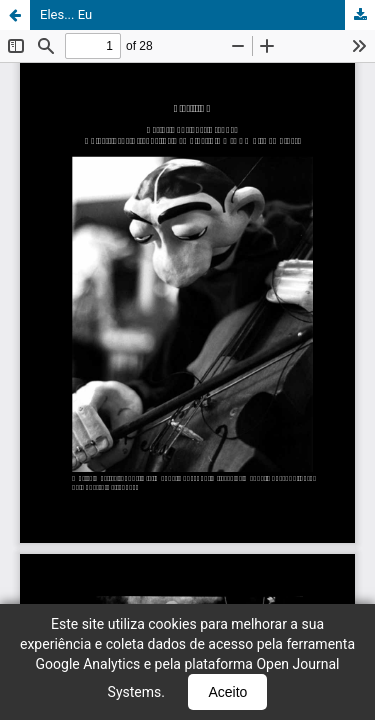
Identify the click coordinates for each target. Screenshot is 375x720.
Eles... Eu (66, 14)
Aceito (227, 692)
